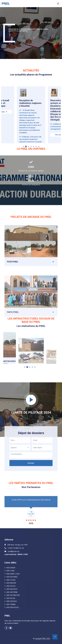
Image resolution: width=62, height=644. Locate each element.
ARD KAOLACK (12, 589)
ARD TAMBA (11, 604)
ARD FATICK (11, 586)
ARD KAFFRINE (12, 592)
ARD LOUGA (11, 580)
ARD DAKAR (11, 568)
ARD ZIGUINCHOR (13, 595)
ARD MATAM (11, 583)
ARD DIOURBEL (12, 577)
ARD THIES (10, 571)
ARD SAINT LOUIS (13, 574)
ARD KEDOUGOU (13, 607)
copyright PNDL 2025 (42, 638)
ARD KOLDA (11, 598)
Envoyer (31, 487)
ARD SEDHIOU (12, 601)
